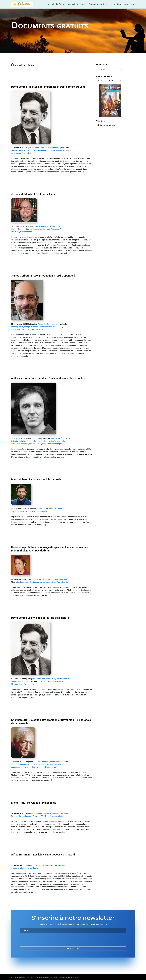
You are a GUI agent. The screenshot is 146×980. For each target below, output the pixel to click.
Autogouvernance (31, 327)
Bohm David (39, 148)
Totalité (24, 153)
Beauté (14, 150)
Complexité (56, 438)
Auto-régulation (17, 327)
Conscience (63, 865)
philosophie (27, 816)
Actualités (73, 4)
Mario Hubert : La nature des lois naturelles (37, 479)
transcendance (26, 232)
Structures (15, 232)
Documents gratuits (98, 4)
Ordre (27, 329)
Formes (29, 229)
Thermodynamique (54, 444)
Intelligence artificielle (20, 444)
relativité (43, 511)
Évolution (29, 150)
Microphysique (17, 684)
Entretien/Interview (52, 148)
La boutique (116, 4)
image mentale (40, 150)
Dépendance (57, 327)
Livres (82, 4)
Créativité (21, 150)
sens (13, 153)
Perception (40, 767)
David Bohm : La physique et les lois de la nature (40, 618)
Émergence (65, 438)
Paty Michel (55, 813)
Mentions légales (74, 977)
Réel (43, 816)
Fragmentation (26, 767)
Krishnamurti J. (56, 762)
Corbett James (53, 324)
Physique (67, 150)
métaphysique (25, 511)
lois (48, 150)
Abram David (37, 579)
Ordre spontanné (36, 329)
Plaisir (48, 767)
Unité (30, 153)
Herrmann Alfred (41, 865)
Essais (40, 509)
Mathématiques (56, 150)
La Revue (60, 4)
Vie (33, 684)
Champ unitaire (45, 682)
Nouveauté (37, 444)
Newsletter (129, 4)
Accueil (51, 4)
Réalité (63, 229)
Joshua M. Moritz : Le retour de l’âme (33, 194)
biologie (14, 229)
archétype (63, 227)
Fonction (30, 441)
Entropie (14, 441)
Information (38, 229)
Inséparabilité (26, 582)
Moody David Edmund (20, 682)
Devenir (50, 764)
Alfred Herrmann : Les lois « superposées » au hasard (43, 855)
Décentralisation (45, 327)
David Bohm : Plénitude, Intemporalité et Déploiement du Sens (48, 87)
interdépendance (38, 582)
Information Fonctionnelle (55, 441)
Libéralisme (16, 329)
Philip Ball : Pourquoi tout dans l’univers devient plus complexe (49, 379)
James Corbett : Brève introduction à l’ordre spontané (43, 276)
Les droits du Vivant (54, 582)
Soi (67, 582)
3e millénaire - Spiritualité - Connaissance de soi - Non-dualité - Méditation (42, 977)
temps (18, 153)
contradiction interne (38, 764)
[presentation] (37, 940)
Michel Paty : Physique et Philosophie (34, 803)
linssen (14, 868)
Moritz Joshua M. (42, 227)
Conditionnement (23, 764)
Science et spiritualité (30, 868)
